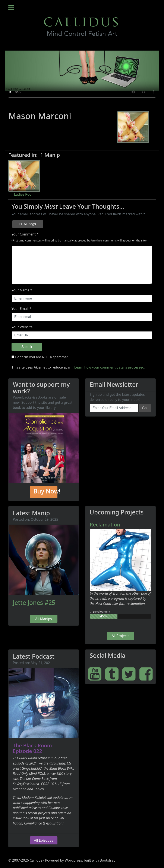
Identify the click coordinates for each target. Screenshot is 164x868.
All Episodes (43, 840)
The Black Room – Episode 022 (34, 748)
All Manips (44, 619)
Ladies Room (24, 194)
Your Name (20, 290)
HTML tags (28, 224)
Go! (145, 408)
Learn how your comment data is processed (109, 367)
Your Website (22, 327)
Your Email (20, 309)
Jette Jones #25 (34, 603)
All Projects (121, 636)
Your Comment (24, 234)
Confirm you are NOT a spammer (40, 357)
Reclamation (105, 524)
